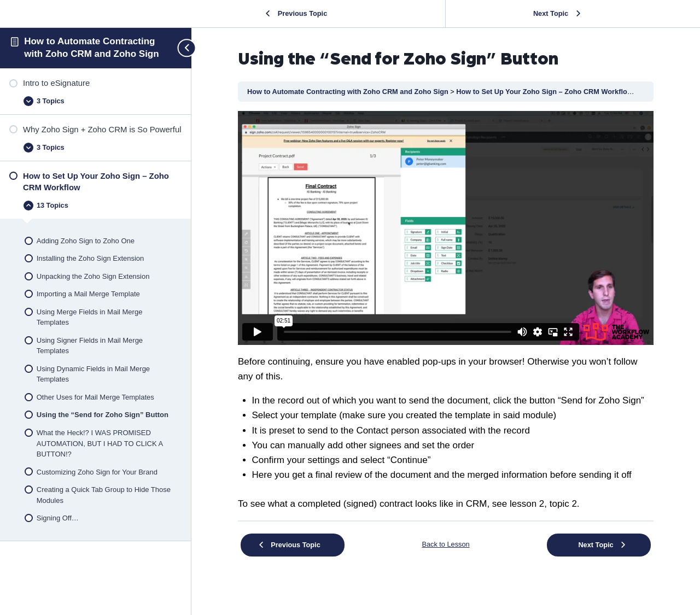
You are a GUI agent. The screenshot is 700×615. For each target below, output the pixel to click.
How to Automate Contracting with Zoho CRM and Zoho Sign (349, 92)
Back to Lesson (445, 544)
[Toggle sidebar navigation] (182, 48)
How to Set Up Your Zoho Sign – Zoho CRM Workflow (545, 92)
